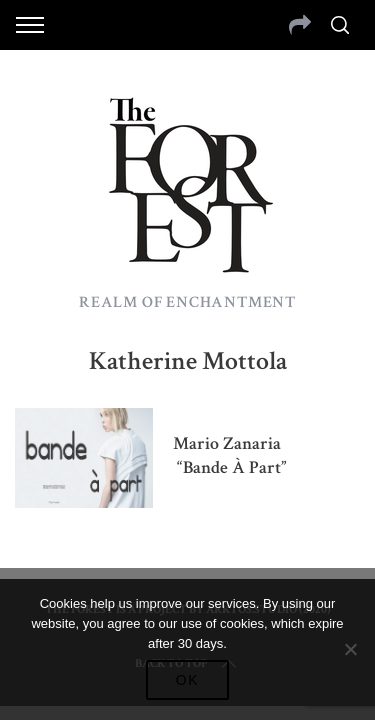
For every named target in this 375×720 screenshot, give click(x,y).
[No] (350, 649)
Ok (188, 680)
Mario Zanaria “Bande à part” (230, 455)
